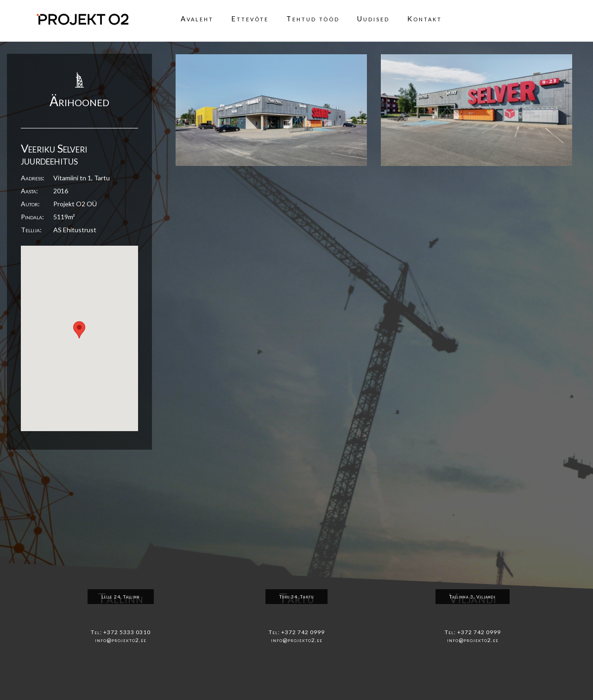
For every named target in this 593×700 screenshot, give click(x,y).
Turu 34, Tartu (296, 597)
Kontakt (425, 19)
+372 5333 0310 (127, 632)
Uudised (373, 19)
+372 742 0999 (303, 632)
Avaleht (197, 19)
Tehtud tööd (313, 19)
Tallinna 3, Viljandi (473, 597)
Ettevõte (250, 19)
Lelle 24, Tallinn (121, 597)
